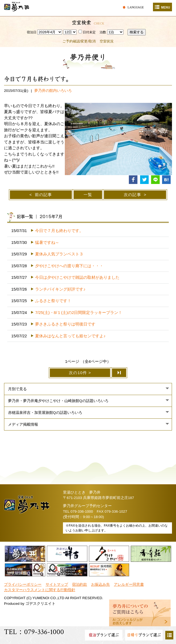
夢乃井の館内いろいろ (53, 91)
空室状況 (107, 41)
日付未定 (87, 32)
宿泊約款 (80, 585)
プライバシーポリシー (23, 585)
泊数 (103, 32)
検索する (137, 32)
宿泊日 (32, 32)
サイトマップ (57, 585)
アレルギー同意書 (129, 585)
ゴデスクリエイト (40, 604)
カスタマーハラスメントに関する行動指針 (40, 590)
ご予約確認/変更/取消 (79, 41)
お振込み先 (100, 585)
